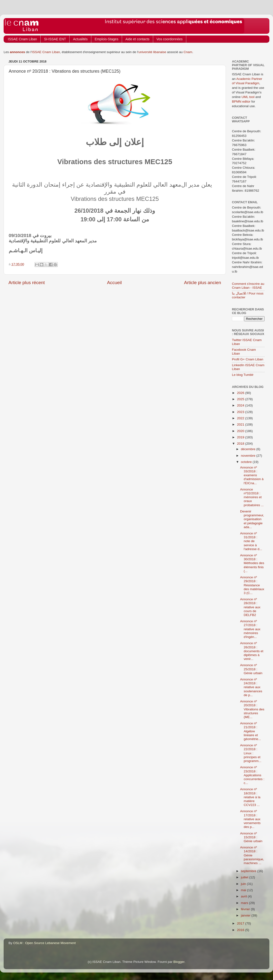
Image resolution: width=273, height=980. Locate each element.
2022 (241, 418)
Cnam (188, 52)
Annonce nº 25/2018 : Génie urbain (251, 669)
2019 (241, 437)
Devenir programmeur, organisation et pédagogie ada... (252, 519)
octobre (247, 462)
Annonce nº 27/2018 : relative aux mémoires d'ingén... (250, 629)
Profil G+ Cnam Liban (248, 359)
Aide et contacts (137, 39)
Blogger (179, 962)
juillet (245, 877)
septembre (249, 871)
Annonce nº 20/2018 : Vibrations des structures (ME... (252, 709)
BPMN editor (241, 101)
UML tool (248, 97)
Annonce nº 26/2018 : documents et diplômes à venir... (252, 651)
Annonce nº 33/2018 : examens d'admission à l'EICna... (252, 475)
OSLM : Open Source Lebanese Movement (45, 943)
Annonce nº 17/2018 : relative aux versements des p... (250, 819)
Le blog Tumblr (243, 375)
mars (245, 903)
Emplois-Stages (107, 39)
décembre (249, 449)
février (246, 909)
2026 (241, 393)
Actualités (80, 39)
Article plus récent (27, 283)
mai (244, 890)
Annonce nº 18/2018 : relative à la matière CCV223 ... (250, 797)
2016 (241, 930)
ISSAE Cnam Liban (23, 39)
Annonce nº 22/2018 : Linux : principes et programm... (251, 753)
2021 (241, 424)
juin (244, 884)
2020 (241, 431)
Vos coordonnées (170, 39)
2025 (241, 399)
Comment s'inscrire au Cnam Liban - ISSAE (248, 286)
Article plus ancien (203, 283)
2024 (241, 405)
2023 (241, 412)
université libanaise (152, 52)
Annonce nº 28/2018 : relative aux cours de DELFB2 (250, 607)
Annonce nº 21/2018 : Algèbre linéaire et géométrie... (251, 731)
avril (244, 896)
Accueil (114, 283)
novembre (249, 456)
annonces (18, 52)
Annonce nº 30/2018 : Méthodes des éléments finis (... (252, 563)
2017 (241, 923)
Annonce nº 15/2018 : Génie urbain (251, 837)
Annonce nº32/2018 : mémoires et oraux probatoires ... (252, 497)
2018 (241, 444)
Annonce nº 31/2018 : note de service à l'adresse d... (251, 541)
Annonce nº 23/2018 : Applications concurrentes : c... (252, 775)
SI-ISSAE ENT (55, 39)
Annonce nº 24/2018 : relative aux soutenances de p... (251, 687)
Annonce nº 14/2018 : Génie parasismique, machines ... (252, 855)
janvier (246, 915)
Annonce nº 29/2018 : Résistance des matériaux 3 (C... (252, 585)
